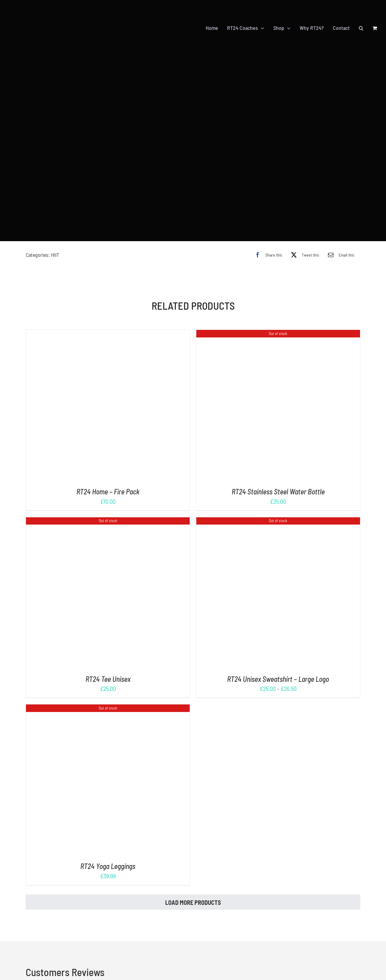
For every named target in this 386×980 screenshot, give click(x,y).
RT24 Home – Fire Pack (108, 492)
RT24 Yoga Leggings (108, 866)
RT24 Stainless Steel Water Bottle (278, 492)
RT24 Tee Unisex (108, 679)
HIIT (55, 255)
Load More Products (193, 902)
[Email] (340, 255)
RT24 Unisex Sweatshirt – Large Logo (278, 679)
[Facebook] (267, 255)
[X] (304, 255)
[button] (361, 28)
